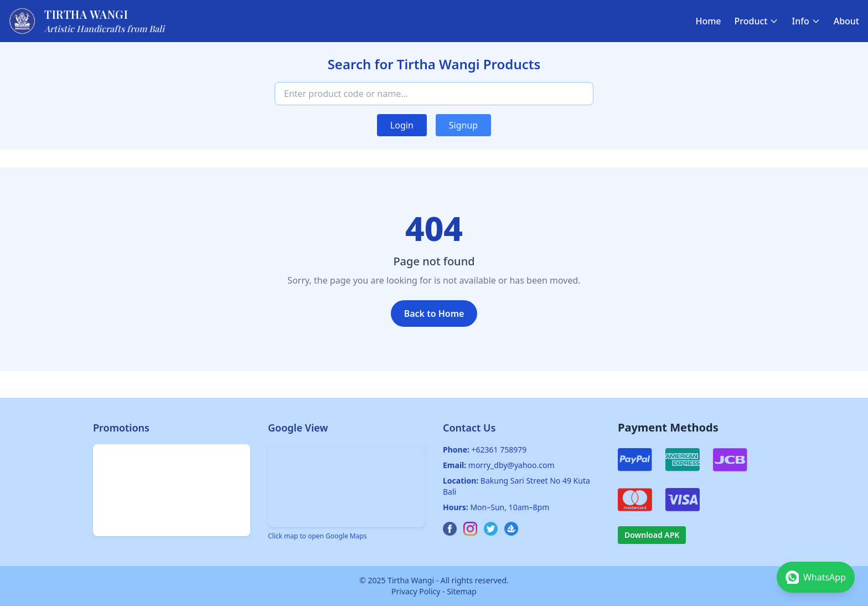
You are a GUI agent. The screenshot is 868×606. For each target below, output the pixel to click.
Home (708, 21)
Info (806, 21)
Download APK (652, 535)
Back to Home (434, 314)
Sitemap (462, 591)
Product (757, 21)
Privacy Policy (416, 591)
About (846, 21)
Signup (463, 125)
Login (402, 125)
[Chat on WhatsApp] (816, 577)
